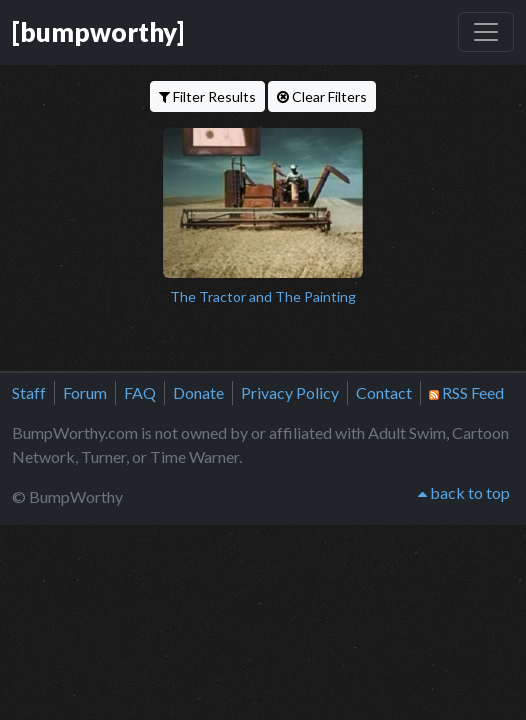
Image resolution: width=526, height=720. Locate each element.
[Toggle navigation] (486, 32)
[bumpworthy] (98, 32)
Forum (85, 392)
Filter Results (207, 96)
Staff (29, 392)
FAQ (140, 392)
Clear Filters (322, 96)
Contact (384, 392)
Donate (198, 392)
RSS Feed (466, 392)
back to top (464, 492)
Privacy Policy (290, 392)
